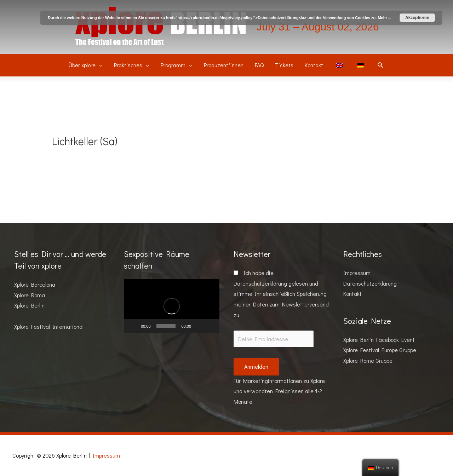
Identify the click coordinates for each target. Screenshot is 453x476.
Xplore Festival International (49, 326)
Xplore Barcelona (35, 284)
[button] (172, 306)
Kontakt (352, 294)
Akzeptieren (417, 18)
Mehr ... (385, 18)
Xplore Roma (30, 295)
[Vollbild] (210, 326)
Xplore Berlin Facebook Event (379, 340)
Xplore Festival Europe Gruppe (380, 350)
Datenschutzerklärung (260, 283)
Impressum (357, 273)
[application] (172, 306)
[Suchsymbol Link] (381, 65)
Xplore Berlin (29, 305)
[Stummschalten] (199, 326)
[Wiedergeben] (133, 326)
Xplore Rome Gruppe (368, 360)
